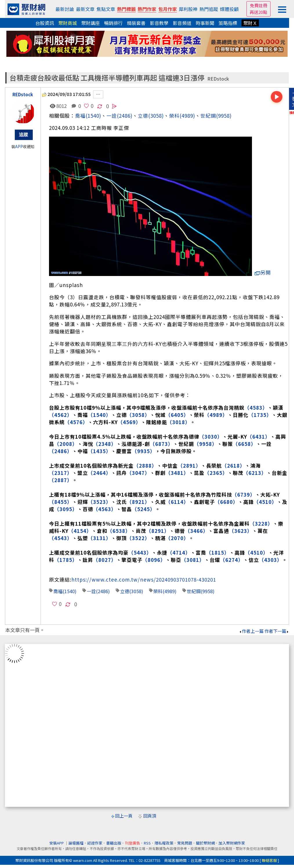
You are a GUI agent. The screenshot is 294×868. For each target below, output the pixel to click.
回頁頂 (150, 816)
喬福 (80, 116)
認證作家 (95, 843)
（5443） (140, 552)
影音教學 (159, 23)
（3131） (99, 538)
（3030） (211, 436)
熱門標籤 (126, 9)
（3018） (179, 422)
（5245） (144, 509)
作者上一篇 (251, 631)
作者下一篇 (277, 631)
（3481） (177, 473)
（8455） (61, 502)
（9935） (144, 451)
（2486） (61, 451)
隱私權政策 (164, 843)
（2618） (233, 465)
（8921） (138, 502)
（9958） (206, 444)
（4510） (265, 502)
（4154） (80, 531)
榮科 (174, 116)
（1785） (66, 560)
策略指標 (228, 23)
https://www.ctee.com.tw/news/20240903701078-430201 (144, 579)
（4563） (105, 509)
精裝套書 (136, 23)
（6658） (244, 444)
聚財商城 (68, 23)
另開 (263, 272)
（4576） (76, 422)
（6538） (119, 531)
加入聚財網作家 (232, 843)
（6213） (255, 473)
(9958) (224, 116)
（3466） (197, 531)
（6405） (177, 415)
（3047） (138, 473)
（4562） (61, 415)
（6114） (177, 502)
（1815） (218, 552)
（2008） (66, 444)
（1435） (99, 451)
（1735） (260, 415)
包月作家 (168, 9)
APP (19, 147)
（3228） (261, 523)
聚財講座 (90, 23)
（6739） (244, 494)
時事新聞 (205, 23)
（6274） (232, 560)
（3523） (99, 502)
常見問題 (185, 843)
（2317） (61, 473)
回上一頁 (124, 816)
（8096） (154, 560)
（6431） (259, 436)
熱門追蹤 (209, 9)
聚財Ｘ (250, 23)
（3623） (241, 531)
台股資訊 (45, 23)
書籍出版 (114, 843)
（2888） (145, 465)
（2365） (216, 473)
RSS (147, 843)
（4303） (271, 560)
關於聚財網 (205, 843)
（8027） (105, 560)
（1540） (99, 415)
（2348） (105, 444)
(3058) (156, 116)
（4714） (179, 552)
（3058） (138, 415)
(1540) (93, 116)
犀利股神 (188, 9)
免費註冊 (259, 5)
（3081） (193, 560)
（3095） (66, 509)
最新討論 (65, 9)
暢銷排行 (113, 23)
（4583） (256, 407)
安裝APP (57, 843)
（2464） (99, 473)
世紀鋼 (208, 116)
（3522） (138, 538)
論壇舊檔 (76, 843)
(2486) (125, 116)
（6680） (226, 502)
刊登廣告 (133, 843)
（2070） (177, 538)
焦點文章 (106, 9)
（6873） (161, 444)
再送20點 (258, 12)
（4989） (216, 415)
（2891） (189, 465)
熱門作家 (147, 9)
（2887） (61, 480)
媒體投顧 (229, 9)
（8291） (158, 531)
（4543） (61, 538)
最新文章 (85, 9)
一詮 (91, 591)
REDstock (218, 79)
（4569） (129, 422)
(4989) (187, 116)
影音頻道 (182, 23)
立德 (143, 116)
